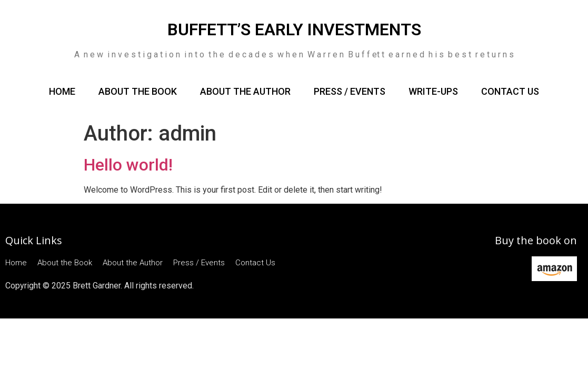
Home (62, 91)
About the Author (245, 91)
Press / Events (350, 91)
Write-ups (433, 91)
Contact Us (510, 91)
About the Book (138, 91)
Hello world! (128, 165)
